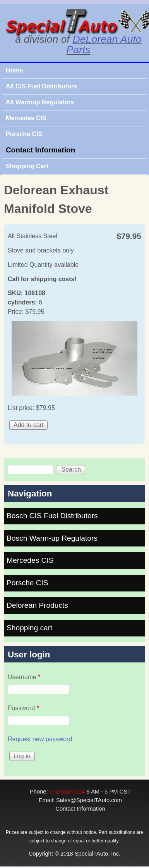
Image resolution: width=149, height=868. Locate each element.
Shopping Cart (27, 166)
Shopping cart (29, 628)
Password (23, 708)
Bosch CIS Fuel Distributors (52, 516)
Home (14, 70)
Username (24, 677)
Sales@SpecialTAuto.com (89, 800)
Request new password (40, 739)
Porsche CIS (24, 134)
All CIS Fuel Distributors (41, 86)
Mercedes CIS (26, 118)
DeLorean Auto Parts (104, 44)
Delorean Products (37, 605)
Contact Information (40, 150)
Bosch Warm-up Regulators (52, 538)
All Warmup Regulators (40, 102)
